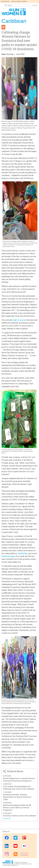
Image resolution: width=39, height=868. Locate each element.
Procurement (7, 865)
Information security (26, 864)
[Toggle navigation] (3, 27)
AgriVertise (23, 554)
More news (6, 819)
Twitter (16, 838)
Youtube (16, 846)
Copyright (17, 862)
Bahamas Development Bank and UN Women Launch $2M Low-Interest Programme (17, 808)
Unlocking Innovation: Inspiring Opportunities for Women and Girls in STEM (17, 797)
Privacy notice (15, 864)
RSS (16, 854)
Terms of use (7, 864)
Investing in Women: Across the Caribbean (19, 816)
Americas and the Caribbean (19, 1)
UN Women (24, 862)
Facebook (7, 838)
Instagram (7, 854)
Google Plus (24, 838)
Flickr (24, 846)
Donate (24, 854)
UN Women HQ (5, 1)
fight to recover (19, 320)
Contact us (14, 865)
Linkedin (7, 846)
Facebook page (8, 556)
